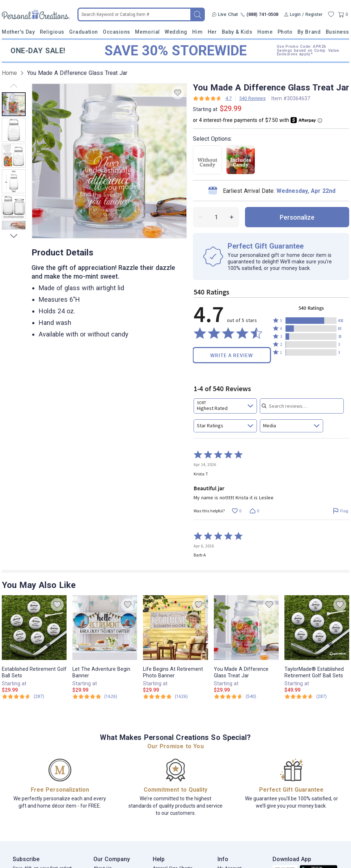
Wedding (176, 32)
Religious (52, 32)
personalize (297, 217)
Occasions (117, 32)
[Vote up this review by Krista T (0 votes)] (236, 511)
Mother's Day (18, 32)
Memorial (147, 32)
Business (337, 32)
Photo (285, 32)
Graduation (83, 32)
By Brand (309, 32)
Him (197, 32)
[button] (311, 321)
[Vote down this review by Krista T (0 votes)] (254, 511)
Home (265, 32)
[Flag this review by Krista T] (340, 511)
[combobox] (225, 406)
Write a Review (232, 355)
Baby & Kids (237, 32)
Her (212, 32)
